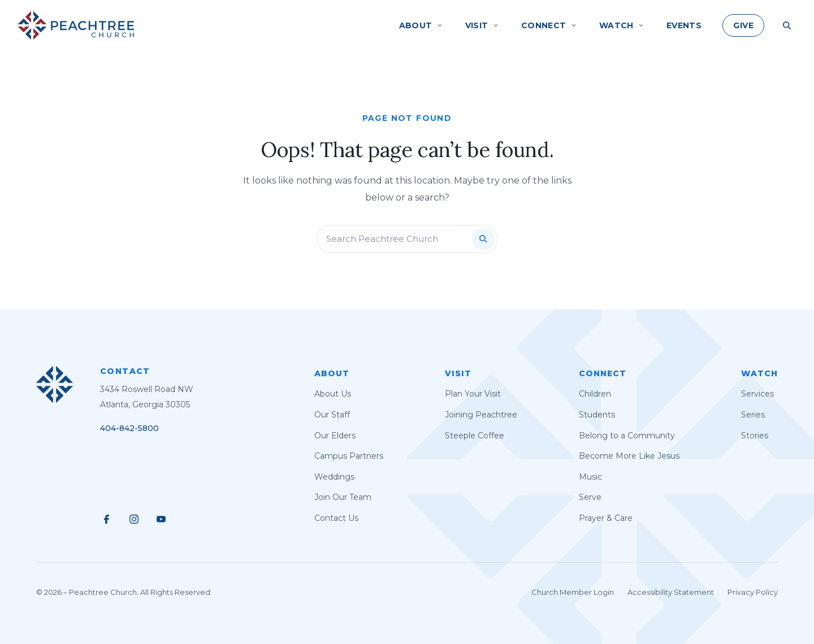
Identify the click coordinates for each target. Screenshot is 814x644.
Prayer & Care (606, 518)
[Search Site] (787, 25)
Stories (755, 436)
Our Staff (332, 415)
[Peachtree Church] (76, 25)
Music (590, 477)
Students (597, 415)
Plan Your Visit (473, 394)
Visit (458, 373)
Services (757, 394)
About (332, 373)
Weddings (334, 477)
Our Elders (335, 436)
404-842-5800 (129, 428)
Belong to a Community (627, 436)
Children (595, 394)
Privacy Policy (753, 592)
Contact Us (336, 518)
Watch (759, 373)
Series (753, 415)
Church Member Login (573, 592)
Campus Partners (349, 456)
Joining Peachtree (481, 415)
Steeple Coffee (475, 436)
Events (684, 25)
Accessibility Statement (671, 592)
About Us (333, 394)
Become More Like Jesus (629, 456)
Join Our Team (343, 497)
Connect (603, 373)
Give (743, 25)
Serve (590, 497)
